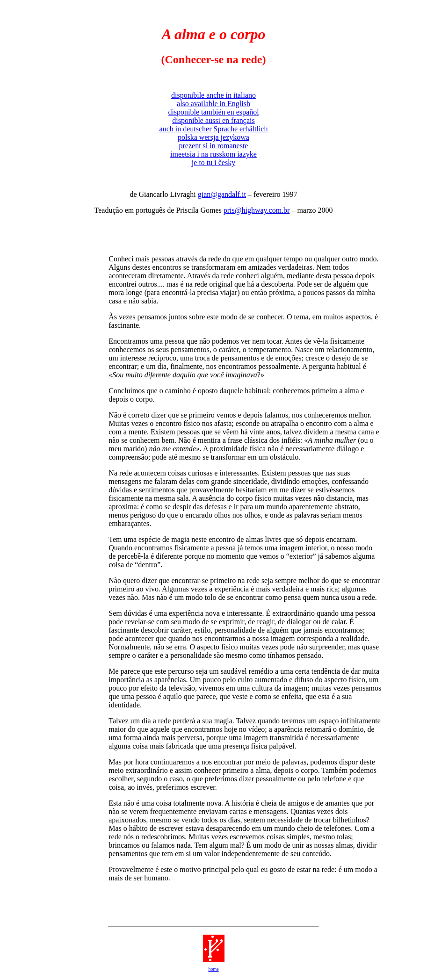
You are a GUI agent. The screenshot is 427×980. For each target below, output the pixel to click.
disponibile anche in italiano (213, 95)
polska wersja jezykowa (213, 137)
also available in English (213, 104)
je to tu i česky (213, 162)
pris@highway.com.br (257, 210)
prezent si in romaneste (214, 146)
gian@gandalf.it (222, 194)
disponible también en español (213, 112)
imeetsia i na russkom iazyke (213, 154)
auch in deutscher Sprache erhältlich (214, 129)
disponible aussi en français (213, 120)
